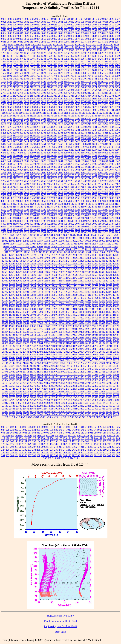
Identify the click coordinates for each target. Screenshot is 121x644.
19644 (116, 335)
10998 (109, 241)
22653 (74, 392)
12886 (60, 295)
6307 (117, 153)
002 (12, 427)
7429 (89, 184)
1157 (88, 47)
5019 (49, 101)
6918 (106, 167)
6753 (66, 164)
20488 (26, 352)
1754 (89, 76)
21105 (102, 360)
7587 (43, 190)
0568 (43, 30)
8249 (60, 212)
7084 (32, 172)
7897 (60, 198)
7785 (112, 195)
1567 (117, 64)
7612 (32, 192)
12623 (54, 275)
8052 (49, 201)
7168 (4, 178)
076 (52, 433)
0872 (66, 39)
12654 (33, 281)
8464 (78, 218)
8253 (72, 212)
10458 (115, 235)
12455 (81, 264)
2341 (43, 90)
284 (16, 455)
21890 (12, 377)
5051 (95, 104)
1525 (43, 64)
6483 (112, 158)
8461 (72, 218)
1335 (95, 56)
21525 (47, 369)
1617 (21, 70)
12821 (60, 292)
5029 (100, 101)
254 (3, 453)
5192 (89, 121)
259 (25, 453)
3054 (89, 96)
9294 (72, 227)
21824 (116, 372)
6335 (49, 155)
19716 (26, 337)
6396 (78, 158)
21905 (40, 377)
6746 (26, 164)
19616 (95, 335)
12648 (109, 278)
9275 (43, 227)
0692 (112, 33)
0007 (38, 19)
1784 (112, 79)
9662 (9, 232)
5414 (26, 141)
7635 (83, 192)
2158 (26, 84)
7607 (9, 192)
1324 (60, 56)
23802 (40, 414)
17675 (88, 303)
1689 (117, 73)
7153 (49, 175)
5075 (95, 107)
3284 (26, 99)
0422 (9, 27)
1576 (49, 67)
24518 (85, 417)
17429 (74, 301)
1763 (21, 79)
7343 (83, 181)
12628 (88, 275)
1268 (26, 53)
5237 (72, 127)
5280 (72, 130)
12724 (67, 283)
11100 (27, 249)
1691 (4, 76)
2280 (26, 90)
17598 (60, 303)
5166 (66, 118)
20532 (74, 352)
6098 (89, 147)
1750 (66, 76)
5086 (38, 110)
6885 (55, 167)
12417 (26, 261)
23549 (12, 411)
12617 (12, 275)
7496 (4, 187)
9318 (26, 229)
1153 (66, 47)
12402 (60, 258)
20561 (109, 352)
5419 (55, 141)
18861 (12, 323)
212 (56, 447)
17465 (95, 301)
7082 (21, 172)
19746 (54, 337)
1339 (117, 56)
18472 (74, 315)
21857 (60, 374)
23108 (95, 403)
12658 (60, 281)
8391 (89, 215)
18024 (95, 306)
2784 (117, 90)
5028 (95, 101)
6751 (55, 164)
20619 (81, 355)
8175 (60, 207)
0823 (43, 36)
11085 (60, 246)
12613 (102, 272)
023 (105, 427)
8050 (43, 201)
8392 (95, 215)
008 (38, 427)
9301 (89, 227)
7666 (32, 195)
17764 (116, 303)
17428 (67, 301)
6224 (77, 150)
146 (3, 441)
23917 (116, 414)
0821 (32, 36)
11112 (101, 249)
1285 (106, 53)
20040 (95, 340)
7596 (72, 190)
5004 (83, 99)
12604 (40, 272)
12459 (109, 264)
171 (113, 441)
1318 (32, 56)
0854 (38, 39)
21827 (5, 374)
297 (74, 455)
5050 (89, 104)
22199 (54, 383)
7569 (117, 187)
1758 (112, 76)
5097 (95, 110)
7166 (112, 175)
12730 (102, 283)
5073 (83, 107)
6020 (117, 144)
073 (47, 433)
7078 (117, 170)
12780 (74, 289)
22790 (26, 397)
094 (12, 435)
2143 (60, 81)
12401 (54, 258)
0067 (38, 25)
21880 (109, 374)
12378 (60, 255)
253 (118, 450)
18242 (12, 312)
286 (25, 455)
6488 (15, 161)
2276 (4, 90)
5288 (112, 130)
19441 (116, 332)
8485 (21, 221)
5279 (66, 130)
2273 (106, 87)
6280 (32, 153)
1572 (26, 67)
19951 (19, 340)
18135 (88, 309)
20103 (61, 343)
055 (118, 430)
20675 (33, 357)
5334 (78, 136)
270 (74, 453)
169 (105, 441)
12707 (116, 281)
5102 (117, 110)
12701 (102, 281)
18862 (19, 323)
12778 (60, 289)
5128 (15, 116)
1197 (77, 50)
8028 (26, 201)
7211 (72, 178)
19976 (40, 340)
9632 (60, 229)
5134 (43, 116)
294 (60, 455)
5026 (83, 101)
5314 (83, 133)
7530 (21, 187)
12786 (116, 289)
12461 (5, 266)
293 (56, 455)
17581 (54, 303)
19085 (75, 326)
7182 (15, 178)
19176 (40, 329)
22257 (19, 386)
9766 (6, 235)
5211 (49, 124)
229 (12, 450)
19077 (68, 326)
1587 (112, 67)
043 (74, 430)
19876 (116, 337)
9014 (32, 224)
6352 (89, 155)
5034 (9, 104)
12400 (47, 258)
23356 (74, 406)
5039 (38, 104)
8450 (55, 218)
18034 (109, 306)
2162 (43, 84)
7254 (38, 181)
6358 (4, 158)
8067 (72, 201)
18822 (95, 320)
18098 (61, 309)
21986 (12, 380)
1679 (66, 73)
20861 (102, 357)
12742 (26, 286)
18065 (19, 309)
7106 (95, 172)
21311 (102, 363)
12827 (102, 292)
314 (72, 458)
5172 (100, 118)
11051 (67, 244)
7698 (78, 195)
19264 (88, 329)
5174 (112, 118)
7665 (26, 195)
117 (113, 435)
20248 (5, 349)
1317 (26, 56)
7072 (100, 170)
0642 (26, 33)
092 (4, 435)
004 (21, 427)
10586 (109, 238)
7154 (55, 175)
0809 (21, 36)
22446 (12, 389)
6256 (117, 150)
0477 (72, 27)
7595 (66, 190)
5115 (66, 113)
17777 (5, 306)
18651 (54, 318)
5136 (55, 116)
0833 (89, 36)
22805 (40, 397)
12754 (88, 286)
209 (43, 447)
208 (38, 447)
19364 (60, 332)
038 (52, 430)
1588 (117, 67)
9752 (60, 232)
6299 (72, 153)
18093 (47, 309)
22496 (60, 389)
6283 (49, 153)
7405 (49, 184)
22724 (26, 394)
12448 (33, 264)
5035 (15, 104)
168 (100, 441)
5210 (43, 124)
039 (56, 430)
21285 (60, 363)
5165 (60, 118)
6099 (95, 147)
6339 (72, 155)
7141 (21, 175)
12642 (67, 278)
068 (34, 433)
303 (100, 455)
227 (3, 450)
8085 (95, 201)
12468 (26, 266)
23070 (54, 403)
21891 (19, 377)
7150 (32, 175)
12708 (5, 283)
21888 (5, 377)
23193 (19, 406)
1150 (49, 47)
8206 (72, 209)
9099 (95, 224)
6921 (4, 170)
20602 (54, 355)
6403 (100, 158)
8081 (83, 201)
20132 (102, 343)
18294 (33, 312)
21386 (26, 366)
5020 (55, 101)
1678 (60, 73)
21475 (95, 366)
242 (69, 450)
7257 (43, 181)
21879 (102, 374)
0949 (38, 42)
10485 (54, 238)
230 (16, 450)
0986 (66, 42)
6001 (66, 144)
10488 (60, 238)
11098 (13, 249)
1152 (60, 47)
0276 (66, 25)
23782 (26, 414)
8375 (38, 215)
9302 (95, 227)
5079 (117, 107)
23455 (33, 409)
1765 (32, 79)
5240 (89, 127)
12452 (60, 264)
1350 (55, 59)
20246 (116, 346)
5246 (4, 130)
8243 (49, 212)
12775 (47, 289)
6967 (38, 170)
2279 (21, 90)
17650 (81, 303)
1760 (4, 79)
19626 (102, 335)
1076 (89, 42)
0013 (66, 19)
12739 (12, 286)
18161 (95, 309)
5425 (89, 141)
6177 (32, 150)
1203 (111, 50)
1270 (32, 53)
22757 (102, 394)
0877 (95, 39)
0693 (117, 33)
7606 (4, 192)
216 (74, 447)
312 (63, 458)
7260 (55, 181)
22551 (109, 389)
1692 (9, 76)
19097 (88, 326)
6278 (21, 153)
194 (96, 444)
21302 (95, 363)
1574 (38, 67)
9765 (117, 232)
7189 (55, 178)
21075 (95, 360)
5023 (66, 101)
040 (60, 430)
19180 (47, 329)
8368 (15, 215)
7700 (89, 195)
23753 (12, 414)
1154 (72, 47)
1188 (71, 50)
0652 (78, 33)
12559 (5, 272)
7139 (9, 175)
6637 (89, 161)
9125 (106, 224)
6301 (83, 153)
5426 (95, 141)
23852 (74, 414)
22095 (95, 380)
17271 (81, 298)
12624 (60, 275)
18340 (88, 312)
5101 (112, 110)
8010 (9, 201)
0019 (95, 19)
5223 (112, 124)
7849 (38, 198)
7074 (106, 170)
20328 (54, 349)
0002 (9, 19)
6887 (60, 167)
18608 (26, 318)
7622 (72, 192)
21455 (74, 366)
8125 (26, 204)
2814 (100, 93)
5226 (9, 127)
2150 (100, 81)
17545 (33, 303)
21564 (74, 369)
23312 (47, 406)
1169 (38, 50)
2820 (15, 96)
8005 (112, 198)
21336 (109, 363)
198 (113, 444)
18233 (5, 312)
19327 (19, 332)
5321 (4, 136)
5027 (89, 101)
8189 (117, 207)
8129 (43, 204)
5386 (32, 138)
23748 (5, 414)
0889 (21, 42)
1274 (55, 53)
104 (57, 435)
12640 (54, 278)
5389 (43, 138)
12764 (116, 286)
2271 (95, 87)
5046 (66, 104)
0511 (4, 30)
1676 (49, 73)
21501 (26, 369)
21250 (40, 363)
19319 (12, 332)
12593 (33, 272)
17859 (12, 306)
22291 (60, 386)
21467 (88, 366)
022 (100, 427)
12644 (81, 278)
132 (60, 438)
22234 (102, 383)
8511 (72, 221)
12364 (88, 252)
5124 (111, 113)
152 (30, 441)
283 (12, 455)
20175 (60, 346)
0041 (60, 22)
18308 (54, 312)
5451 (43, 144)
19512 (33, 335)
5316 (95, 133)
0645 (43, 33)
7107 (100, 172)
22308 (74, 386)
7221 (117, 178)
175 (12, 444)
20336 (74, 349)
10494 (74, 238)
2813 (95, 93)
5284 (95, 130)
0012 (60, 19)
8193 (9, 209)
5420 (60, 141)
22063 (60, 380)
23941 (15, 417)
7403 (43, 184)
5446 (15, 144)
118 (117, 435)
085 (91, 433)
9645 (83, 229)
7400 (38, 184)
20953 (33, 360)
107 (70, 435)
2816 (112, 93)
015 (69, 427)
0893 (26, 42)
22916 (5, 400)
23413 (109, 406)
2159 (32, 84)
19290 (102, 329)
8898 (9, 224)
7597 (78, 190)
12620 (33, 275)
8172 (43, 207)
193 (91, 444)
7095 (72, 172)
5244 (112, 127)
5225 (4, 127)
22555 (5, 392)
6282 (43, 153)
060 (12, 433)
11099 (20, 249)
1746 (43, 76)
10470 (33, 238)
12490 (19, 269)
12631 (109, 275)
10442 (73, 235)
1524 (38, 64)
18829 (109, 320)
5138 (66, 116)
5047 (72, 104)
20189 (74, 346)
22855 (88, 397)
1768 (49, 79)
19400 (81, 332)
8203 (55, 209)
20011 (81, 340)
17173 (33, 298)
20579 (19, 355)
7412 (60, 184)
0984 (60, 42)
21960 (88, 377)
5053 (106, 104)
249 (100, 450)
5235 (60, 127)
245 (83, 450)
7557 (78, 187)
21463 (81, 366)
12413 (5, 261)
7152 (43, 175)
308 (45, 458)
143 (109, 438)
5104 (10, 113)
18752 (12, 320)
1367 (95, 59)
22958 (47, 400)
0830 (72, 36)
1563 (95, 64)
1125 (111, 44)
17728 (109, 303)
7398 (32, 184)
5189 (72, 121)
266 (56, 453)
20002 (74, 340)
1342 (15, 59)
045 (83, 430)
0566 (32, 30)
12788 (12, 292)
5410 (4, 141)
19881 (5, 340)
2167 (72, 84)
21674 (116, 369)
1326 (66, 56)
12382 (88, 255)
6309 (9, 155)
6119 (15, 150)
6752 (60, 164)
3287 (43, 99)
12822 (67, 292)
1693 (15, 76)
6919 (112, 167)
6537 (26, 161)
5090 (60, 110)
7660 (9, 195)
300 (87, 455)
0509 (112, 27)
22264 (26, 386)
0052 (72, 22)
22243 (116, 383)
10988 (47, 241)
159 (60, 441)
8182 (89, 207)
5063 (32, 107)
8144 (83, 204)
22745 (74, 394)
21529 (54, 369)
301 (91, 455)
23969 (57, 417)
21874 (88, 374)
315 (76, 458)
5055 (112, 104)
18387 (19, 315)
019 (87, 427)
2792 (43, 93)
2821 (21, 96)
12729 (95, 283)
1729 (38, 76)
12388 (5, 258)
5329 (49, 136)
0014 (72, 19)
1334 (89, 56)
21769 (54, 372)
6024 (21, 147)
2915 (66, 96)
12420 (47, 261)
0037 (49, 22)
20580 (26, 355)
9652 (100, 229)
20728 (67, 357)
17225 (54, 298)
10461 (12, 238)
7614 (43, 192)
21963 (95, 377)
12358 (53, 252)
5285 (100, 130)
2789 (26, 93)
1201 (99, 50)
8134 (55, 204)
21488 (116, 366)
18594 (12, 318)
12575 (19, 272)
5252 (38, 130)
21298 (88, 363)
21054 (88, 360)
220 (91, 447)
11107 (74, 249)
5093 (78, 110)
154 (38, 441)
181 (38, 444)
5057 (4, 107)
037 (47, 430)
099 (35, 435)
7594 (60, 190)
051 (100, 430)
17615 (74, 303)
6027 (38, 147)
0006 (32, 19)
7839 (26, 198)
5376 (106, 136)
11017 (40, 244)
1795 (43, 81)
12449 (40, 264)
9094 (78, 224)
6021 (4, 147)
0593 (106, 30)
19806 (74, 337)
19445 (12, 335)
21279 (53, 363)
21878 (95, 374)
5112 (49, 113)
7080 (10, 172)
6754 (72, 164)
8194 (15, 209)
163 (78, 441)
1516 (112, 62)
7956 (83, 198)
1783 (106, 79)
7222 (4, 181)
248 (96, 450)
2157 (21, 84)
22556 (12, 392)
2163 (49, 84)
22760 (109, 394)
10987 (40, 241)
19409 (95, 332)
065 (21, 433)
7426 (83, 184)
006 (30, 427)
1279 (83, 53)
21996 (19, 380)
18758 (19, 320)
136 (78, 438)
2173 (106, 84)
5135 (49, 116)
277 (105, 453)
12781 (81, 289)
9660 (4, 232)
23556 (19, 411)
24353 (78, 417)
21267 (46, 363)
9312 (9, 229)
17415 (54, 301)
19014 (95, 323)
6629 (49, 161)
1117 (66, 44)
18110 (74, 309)
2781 (100, 90)
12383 (95, 255)
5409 (117, 138)
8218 (21, 212)
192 (87, 444)
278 (109, 453)
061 (16, 433)
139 (91, 438)
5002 (72, 99)
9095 (83, 224)
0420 (117, 25)
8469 (89, 218)
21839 (33, 374)
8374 (32, 215)
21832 (12, 374)
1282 (100, 53)
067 (30, 433)
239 (56, 450)
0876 (89, 39)
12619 (26, 275)
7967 (89, 198)
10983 (12, 241)
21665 (102, 369)
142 (105, 438)
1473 (38, 62)
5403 (112, 138)
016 (74, 427)
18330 (81, 312)
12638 (40, 278)
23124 (102, 403)
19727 (40, 337)
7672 (49, 195)
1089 (10, 44)
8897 (4, 224)
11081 (40, 246)
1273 (49, 53)
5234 (55, 127)
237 (47, 450)
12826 (95, 292)
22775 (12, 397)
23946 (36, 417)
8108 (117, 201)
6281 (38, 153)
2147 (83, 81)
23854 (81, 414)
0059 (112, 22)
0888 (15, 42)
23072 (60, 403)
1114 (50, 44)
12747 (47, 286)
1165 (16, 50)
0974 (49, 42)
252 (113, 450)
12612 (95, 272)
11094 (108, 246)
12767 (5, 289)
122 (16, 438)
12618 (19, 275)
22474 (33, 389)
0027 (117, 19)
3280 (4, 99)
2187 (43, 87)
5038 (32, 104)
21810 (88, 372)
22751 (81, 394)
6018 (106, 144)
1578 (60, 67)
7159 (83, 175)
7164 (100, 175)
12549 (88, 269)
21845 (47, 374)
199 (118, 444)
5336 (83, 136)
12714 (33, 283)
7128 (117, 172)
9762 (100, 232)
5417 (43, 141)
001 (8, 427)
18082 (40, 309)
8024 (21, 201)
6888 (66, 167)
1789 (21, 81)
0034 (38, 22)
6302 (89, 153)
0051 (66, 22)
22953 (33, 400)
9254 (117, 224)
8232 (38, 212)
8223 (26, 212)
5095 (89, 110)
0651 (72, 33)
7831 (15, 198)
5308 (60, 133)
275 (96, 453)
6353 (95, 155)
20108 (68, 343)
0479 (83, 27)
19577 (54, 335)
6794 (106, 164)
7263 (72, 181)
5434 (112, 141)
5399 (89, 138)
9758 (83, 232)
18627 (33, 318)
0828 (60, 36)
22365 (81, 386)
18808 (67, 320)
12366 (102, 252)
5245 (117, 127)
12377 (54, 255)
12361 (67, 252)
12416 (19, 261)
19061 (19, 326)
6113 (117, 147)
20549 (102, 352)
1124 (105, 44)
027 (3, 430)
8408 (15, 218)
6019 (112, 144)
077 (56, 433)
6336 (55, 155)
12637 (33, 278)
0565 (26, 30)
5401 (100, 138)
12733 (109, 283)
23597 (54, 411)
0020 (100, 19)
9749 (49, 232)
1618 (26, 70)
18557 (109, 315)
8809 (95, 221)
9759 (89, 232)
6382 (43, 158)
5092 (72, 110)
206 (30, 447)
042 (69, 430)
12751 (74, 286)
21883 (116, 374)
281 (3, 455)
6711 (15, 164)
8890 (112, 221)
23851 (67, 414)
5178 (15, 121)
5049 (83, 104)
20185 (67, 346)
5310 (72, 133)
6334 (43, 155)
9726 (32, 232)
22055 (47, 380)
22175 (33, 383)
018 (83, 427)
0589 (89, 30)
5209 (38, 124)
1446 (106, 59)
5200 (15, 124)
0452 (26, 27)
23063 (40, 403)
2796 (60, 93)
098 (30, 435)
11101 (34, 249)
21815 (102, 372)
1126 (116, 44)
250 (105, 450)
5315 (89, 133)
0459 (66, 27)
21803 (74, 372)
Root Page (60, 632)
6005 (78, 144)
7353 (106, 181)
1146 (27, 47)
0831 (78, 36)
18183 (109, 309)
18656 (60, 318)
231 (21, 450)
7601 (100, 190)
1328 (78, 56)
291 (47, 455)
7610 (21, 192)
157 (52, 441)
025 (113, 427)
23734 (116, 411)
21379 (19, 366)
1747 (49, 76)
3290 (60, 99)
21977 (116, 377)
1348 (43, 59)
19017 (102, 323)
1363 (72, 59)
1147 (33, 47)
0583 (78, 30)
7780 (106, 195)
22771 (5, 397)
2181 (26, 87)
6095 (72, 147)
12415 (12, 261)
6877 (21, 167)
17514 (12, 303)
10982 (5, 241)
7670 (43, 195)
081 (74, 433)
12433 (109, 261)
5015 (26, 101)
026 (118, 427)
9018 (43, 224)
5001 (66, 99)
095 (17, 435)
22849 (81, 397)
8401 (4, 218)
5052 (100, 104)
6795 (112, 164)
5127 (9, 116)
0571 (60, 30)
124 (25, 438)
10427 (18, 235)
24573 (92, 417)
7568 (112, 187)
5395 (66, 138)
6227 (94, 150)
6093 (60, 147)
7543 (32, 187)
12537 (47, 269)
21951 (81, 377)
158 (56, 441)
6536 (21, 161)
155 (43, 441)
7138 (4, 175)
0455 (43, 27)
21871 (81, 374)
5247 (9, 130)
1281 (95, 53)
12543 (74, 269)
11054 (81, 244)
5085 (32, 110)
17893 (26, 306)
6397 (83, 158)
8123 (21, 204)
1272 (43, 53)
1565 (106, 64)
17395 (47, 301)
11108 (81, 249)
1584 (95, 67)
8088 (106, 201)
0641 (21, 33)
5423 (78, 141)
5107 (27, 113)
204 (21, 447)
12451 (54, 264)
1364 (78, 59)
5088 (49, 110)
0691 (106, 33)
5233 (49, 127)
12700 (95, 281)
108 (74, 435)
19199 (60, 329)
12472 (40, 266)
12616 (5, 275)
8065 (60, 201)
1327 (72, 56)
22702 (109, 392)
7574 (9, 190)
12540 (54, 269)
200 (3, 447)
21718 (26, 372)
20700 (47, 357)
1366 (89, 59)
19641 (109, 335)
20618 (74, 355)
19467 (19, 335)
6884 (49, 167)
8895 (117, 221)
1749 (60, 76)
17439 (88, 301)
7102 (89, 172)
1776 (66, 79)
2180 (21, 87)
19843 (88, 337)
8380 (49, 215)
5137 (60, 116)
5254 (43, 130)
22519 (88, 389)
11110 (88, 249)
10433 (32, 235)
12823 (74, 292)
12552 (109, 269)
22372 (88, 386)
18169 (102, 309)
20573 (12, 355)
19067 (47, 326)
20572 (5, 355)
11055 (88, 244)
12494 (26, 269)
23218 (26, 406)
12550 (95, 269)
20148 (33, 346)
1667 (4, 73)
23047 (5, 403)
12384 (102, 255)
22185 (40, 383)
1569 (9, 67)
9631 (55, 229)
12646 (95, 278)
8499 (55, 221)
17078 (109, 295)
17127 (5, 298)
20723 (60, 357)
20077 (33, 343)
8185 (106, 207)
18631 (40, 318)
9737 (38, 232)
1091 (22, 44)
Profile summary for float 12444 (60, 621)
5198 (4, 124)
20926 (19, 360)
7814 (9, 198)
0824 (49, 36)
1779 (83, 79)
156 (47, 441)
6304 (100, 153)
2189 (55, 87)
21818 (109, 372)
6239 (111, 150)
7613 (38, 192)
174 (8, 444)
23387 (95, 406)
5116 (72, 113)
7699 (83, 195)
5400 (95, 138)
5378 (117, 136)
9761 (95, 232)
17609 (67, 303)
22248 (5, 386)
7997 (106, 198)
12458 (102, 264)
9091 (66, 224)
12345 (39, 252)
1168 (32, 50)
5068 (60, 107)
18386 (12, 315)
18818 (74, 320)
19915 (12, 340)
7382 (9, 184)
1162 (116, 47)
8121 (15, 204)
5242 (100, 127)
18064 (12, 309)
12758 (109, 286)
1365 (83, 59)
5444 (4, 144)
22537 (102, 389)
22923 (12, 400)
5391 (55, 138)
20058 (12, 343)
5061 (21, 107)
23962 (50, 417)
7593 (55, 190)
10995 (88, 241)
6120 (21, 150)
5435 (117, 141)
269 (69, 453)
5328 (43, 136)
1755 (95, 76)
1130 (21, 47)
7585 (32, 190)
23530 (5, 411)
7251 (21, 181)
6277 (15, 153)
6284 (55, 153)
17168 (26, 298)
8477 (112, 218)
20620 (88, 355)
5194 (100, 121)
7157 (72, 175)
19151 (26, 329)
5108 (33, 113)
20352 (88, 349)
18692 (81, 318)
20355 (95, 349)
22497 (67, 389)
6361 (21, 158)
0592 (100, 30)
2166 (66, 84)
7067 (95, 170)
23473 (47, 409)
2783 (112, 90)
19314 (5, 332)
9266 (32, 227)
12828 (109, 292)
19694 (12, 337)
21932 (60, 377)
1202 (105, 50)
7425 (78, 184)
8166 (26, 207)
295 (65, 455)
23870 (102, 414)
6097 (83, 147)
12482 (102, 266)
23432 (5, 409)
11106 (68, 249)
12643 (74, 278)
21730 (33, 372)
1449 (117, 59)
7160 (89, 175)
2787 (15, 93)
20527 (60, 352)
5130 (21, 116)
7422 (72, 184)
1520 (15, 64)
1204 (116, 50)
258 (21, 453)
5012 (9, 101)
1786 (4, 81)
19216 (74, 329)
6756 (83, 164)
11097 (7, 249)
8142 (72, 204)
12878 (5, 295)
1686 (100, 73)
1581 (78, 67)
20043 (102, 340)
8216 (9, 212)
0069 (49, 25)
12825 (88, 292)
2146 (78, 81)
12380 (74, 255)
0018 (89, 19)
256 (12, 453)
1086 (112, 42)
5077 (106, 107)
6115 (4, 150)
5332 (66, 136)
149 (16, 441)
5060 (15, 107)
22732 (47, 394)
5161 (38, 118)
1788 (15, 81)
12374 (40, 255)
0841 (9, 39)
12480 (88, 266)
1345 (26, 59)
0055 (89, 22)
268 (65, 453)
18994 (81, 323)
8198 (32, 209)
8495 (38, 221)
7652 (117, 192)
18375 (5, 315)
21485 (109, 366)
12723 (60, 283)
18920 (54, 323)
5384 (21, 138)
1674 (43, 73)
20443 (12, 352)
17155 (19, 298)
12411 (109, 258)
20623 (95, 355)
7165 (106, 175)
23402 (102, 406)
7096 (78, 172)
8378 (43, 215)
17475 (109, 301)
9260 (15, 227)
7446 (100, 184)
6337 (60, 155)
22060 (54, 380)
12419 (40, 261)
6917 (100, 167)
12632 (116, 275)
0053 (78, 22)
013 (60, 427)
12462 (12, 266)
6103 (112, 147)
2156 (15, 84)
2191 (66, 87)
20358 (102, 349)
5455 (60, 144)
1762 (15, 79)
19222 (81, 329)
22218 (81, 383)
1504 (60, 62)
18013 (81, 306)
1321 (43, 56)
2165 (60, 84)
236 (43, 450)
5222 (106, 124)
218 (83, 447)
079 (65, 433)
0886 (4, 42)
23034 (116, 400)
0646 (49, 33)
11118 (5, 252)
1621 (38, 70)
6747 (32, 164)
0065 (26, 25)
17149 (12, 298)
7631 (78, 192)
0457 (55, 27)
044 (78, 430)
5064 (38, 107)
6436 (106, 158)
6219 (55, 150)
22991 (95, 400)
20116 (88, 343)
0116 (55, 25)
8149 (100, 204)
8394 (106, 215)
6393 (66, 158)
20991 (68, 360)
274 (91, 453)
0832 (83, 36)
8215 (4, 212)
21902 (33, 377)
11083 (47, 246)
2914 (60, 96)
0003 (15, 19)
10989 (54, 241)
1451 (9, 62)
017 (78, 427)
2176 (4, 87)
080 (69, 433)
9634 (66, 229)
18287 (26, 312)
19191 (54, 329)
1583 (89, 67)
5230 (32, 127)
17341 (12, 301)
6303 (95, 153)
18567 (116, 315)
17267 (74, 298)
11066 (13, 246)
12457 (95, 264)
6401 (95, 158)
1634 (95, 70)
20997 (75, 360)
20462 (19, 352)
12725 (74, 283)
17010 (88, 295)
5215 (72, 124)
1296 (112, 53)
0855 (43, 39)
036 (43, 430)
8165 (21, 207)
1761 (9, 79)
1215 (9, 53)
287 (30, 455)
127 (38, 438)
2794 (49, 93)
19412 (102, 332)
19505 (26, 335)
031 (21, 430)
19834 (81, 337)
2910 (38, 96)
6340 (78, 155)
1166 (21, 50)
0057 (100, 22)
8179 (78, 207)
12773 (33, 289)
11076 (33, 246)
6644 (9, 164)
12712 (26, 283)
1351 (60, 59)
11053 (74, 244)
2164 (55, 84)
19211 (67, 329)
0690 (100, 33)
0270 (60, 25)
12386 (116, 255)
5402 (106, 138)
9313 (15, 229)
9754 (66, 232)
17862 (19, 306)
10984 (19, 241)
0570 (55, 30)
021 (96, 427)
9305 (112, 227)
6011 (94, 144)
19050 (12, 326)
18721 (102, 318)
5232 (43, 127)
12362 (74, 252)
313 (67, 458)
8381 (55, 215)
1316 (21, 56)
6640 (106, 161)
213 (60, 447)
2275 (117, 87)
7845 (32, 198)
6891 (78, 167)
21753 (47, 372)
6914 (83, 167)
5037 (26, 104)
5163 (49, 118)
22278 (47, 386)
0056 (95, 22)
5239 (83, 127)
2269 (83, 87)
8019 (15, 201)
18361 (102, 312)
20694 (40, 357)
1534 (60, 64)
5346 (100, 136)
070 (43, 433)
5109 (38, 113)
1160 (105, 47)
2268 (78, 87)
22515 (81, 389)
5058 (9, 107)
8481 (4, 221)
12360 (60, 252)
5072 (78, 107)
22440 (5, 389)
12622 (47, 275)
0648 (55, 33)
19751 (60, 337)
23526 (116, 409)
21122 (116, 360)
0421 (4, 27)
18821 (88, 320)
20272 (26, 349)
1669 (15, 73)
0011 (55, 19)
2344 (60, 90)
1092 (27, 44)
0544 (9, 30)
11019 (54, 244)
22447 (19, 389)
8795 (89, 221)
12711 (19, 283)
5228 (21, 127)
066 (25, 433)
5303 (32, 133)
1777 (72, 79)
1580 (72, 67)
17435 (81, 301)
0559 (15, 30)
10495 (81, 238)
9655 (106, 229)
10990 (60, 241)
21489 (5, 369)
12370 (12, 255)
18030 (102, 306)
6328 (32, 155)
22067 (67, 380)
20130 (95, 343)
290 (43, 455)
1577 (55, 67)
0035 (43, 22)
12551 (102, 269)
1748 (55, 76)
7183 (21, 178)
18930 (60, 323)
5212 (55, 124)
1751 (72, 76)
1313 (4, 56)
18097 (54, 309)
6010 (89, 144)
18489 (81, 315)
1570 (15, 67)
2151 (106, 81)
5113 (55, 113)
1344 (21, 59)
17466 (102, 301)
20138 (19, 346)
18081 (33, 309)
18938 (67, 323)
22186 (47, 383)
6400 (89, 158)
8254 (78, 212)
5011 (4, 101)
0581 (66, 30)
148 (12, 441)
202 (12, 447)
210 (47, 447)
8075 (78, 201)
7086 (44, 172)
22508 (74, 389)
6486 (9, 161)
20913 (5, 360)
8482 (9, 221)
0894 (32, 42)
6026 (32, 147)
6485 (4, 161)
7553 (66, 187)
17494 (5, 303)
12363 (81, 252)
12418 (33, 261)
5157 (15, 118)
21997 (26, 380)
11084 (54, 246)
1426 (100, 59)
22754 (88, 394)
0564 (21, 30)
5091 (66, 110)
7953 (78, 198)
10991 (67, 241)
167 (96, 441)
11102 (41, 249)
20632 (116, 355)
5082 (15, 110)
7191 (66, 178)
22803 (33, 397)
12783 (95, 289)
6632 (66, 161)
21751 (40, 372)
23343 (67, 406)
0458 (60, 27)
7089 (55, 172)
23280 (33, 406)
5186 (55, 121)
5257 (55, 130)
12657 (54, 281)
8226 (32, 212)
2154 (4, 84)
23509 (95, 409)
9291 (60, 227)
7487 (117, 184)
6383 (49, 158)
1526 (49, 64)
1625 (60, 70)
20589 (33, 355)
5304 (38, 133)
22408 (102, 386)
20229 (102, 346)
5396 (72, 138)
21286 (67, 363)
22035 (33, 380)
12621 (40, 275)
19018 (109, 323)
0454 (38, 27)
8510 (66, 221)
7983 (100, 198)
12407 (81, 258)
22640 (60, 392)
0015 (78, 19)
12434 (116, 261)
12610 (81, 272)
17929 (47, 306)
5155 (4, 118)
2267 (72, 87)
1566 (112, 64)
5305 (43, 133)
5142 (89, 116)
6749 (43, 164)
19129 (5, 329)
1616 (15, 70)
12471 (33, 266)
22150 (5, 383)
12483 (109, 266)
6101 (100, 147)
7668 (38, 195)
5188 (66, 121)
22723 (19, 394)
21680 (12, 372)
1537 (78, 64)
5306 (49, 133)
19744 (47, 337)
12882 (33, 295)
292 (52, 455)
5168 (78, 118)
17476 (116, 301)
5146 (112, 116)
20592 (40, 355)
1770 (60, 79)
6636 (83, 161)
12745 (40, 286)
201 (8, 447)
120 (8, 438)
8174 (55, 207)
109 (79, 435)
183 (47, 444)
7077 (112, 170)
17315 (102, 298)
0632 (4, 33)
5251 (32, 130)
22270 (33, 386)
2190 (60, 87)
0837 (112, 36)
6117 (9, 150)
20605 (67, 355)
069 (38, 433)
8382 (60, 215)
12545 (81, 269)
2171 (95, 84)
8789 (83, 221)
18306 (47, 312)
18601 (19, 318)
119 (3, 438)
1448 (112, 59)
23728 (109, 411)
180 (34, 444)
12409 (95, 258)
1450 (4, 62)
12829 (116, 292)
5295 (117, 130)
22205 (60, 383)
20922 (12, 360)
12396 (33, 258)
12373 (33, 255)
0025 (112, 19)
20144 (26, 346)
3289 (55, 99)
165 (87, 441)
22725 (33, 394)
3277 (106, 96)
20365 (109, 349)
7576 (15, 190)
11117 (114, 249)
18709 (95, 318)
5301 (21, 133)
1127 (5, 47)
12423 (60, 261)
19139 (12, 329)
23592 (40, 411)
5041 (49, 104)
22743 (67, 394)
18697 (88, 318)
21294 (81, 363)
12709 (12, 283)
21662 (95, 369)
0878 (100, 39)
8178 (72, 207)
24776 (106, 417)
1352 (66, 59)
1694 (21, 76)
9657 (112, 229)
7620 (66, 192)
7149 (26, 175)
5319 (112, 133)
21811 (95, 372)
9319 (32, 229)
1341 (9, 59)
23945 (29, 417)
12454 (74, 264)
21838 (26, 374)
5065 (43, 107)
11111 (95, 249)
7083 (27, 172)
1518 (4, 64)
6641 (112, 161)
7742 (100, 195)
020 (91, 427)
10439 (66, 235)
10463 (19, 238)
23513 (102, 409)
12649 (116, 278)
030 (16, 430)
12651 (12, 281)
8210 (95, 209)
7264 (78, 181)
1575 (43, 67)
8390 (83, 215)
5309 (66, 133)
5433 (106, 141)
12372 (26, 255)
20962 (40, 360)
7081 (15, 172)
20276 (33, 349)
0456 (49, 27)
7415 (66, 184)
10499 (95, 238)
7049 (72, 170)
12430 (95, 261)
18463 (67, 315)
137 (83, 438)
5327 (38, 136)
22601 (40, 392)
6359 (9, 158)
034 (34, 430)
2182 (32, 87)
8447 (49, 218)
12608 (67, 272)
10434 (38, 235)
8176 (66, 207)
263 (43, 453)
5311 (77, 133)
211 (52, 447)
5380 (4, 138)
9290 (55, 227)
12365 (95, 252)
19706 (19, 337)
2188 (49, 87)
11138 (32, 252)
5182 (38, 121)
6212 (43, 150)
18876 (33, 323)
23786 (33, 414)
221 (96, 447)
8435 (32, 218)
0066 (32, 25)
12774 (40, 289)
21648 (88, 369)
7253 (32, 181)
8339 (9, 215)
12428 (81, 261)
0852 (26, 39)
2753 (89, 90)
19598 (67, 335)
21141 (5, 363)
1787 (9, 81)
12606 (54, 272)
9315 (21, 229)
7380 (4, 184)
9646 (89, 229)
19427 (109, 332)
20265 (12, 349)
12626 (74, 275)
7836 (21, 198)
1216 (15, 53)
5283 (89, 130)
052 (105, 430)
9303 (100, 227)
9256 (4, 227)
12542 (67, 269)
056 (3, 433)
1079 (106, 42)
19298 (109, 329)
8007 (117, 198)
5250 (26, 130)
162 (74, 441)
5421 (66, 141)
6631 (60, 161)
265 (52, 453)
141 (100, 438)
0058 (106, 22)
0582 (72, 30)
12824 (81, 292)
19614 (88, 335)
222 (100, 447)
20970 (47, 360)
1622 (43, 70)
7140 (15, 175)
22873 (102, 397)
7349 (95, 181)
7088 (49, 172)
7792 (117, 195)
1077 (95, 42)
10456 (108, 235)
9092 (72, 224)
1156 (83, 47)
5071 (72, 107)
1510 (78, 62)
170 (109, 441)
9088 (60, 224)
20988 (61, 360)
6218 (49, 150)
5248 (15, 130)
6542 (32, 161)
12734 (116, 283)
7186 (38, 178)
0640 (15, 33)
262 (38, 453)
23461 (40, 409)
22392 (95, 386)
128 (43, 438)
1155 (77, 47)
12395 (26, 258)
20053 (116, 340)
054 (113, 430)
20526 (54, 352)
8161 (117, 204)
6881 (32, 167)
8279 (95, 212)
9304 (106, 227)
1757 (106, 76)
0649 (60, 33)
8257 (83, 212)
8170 (38, 207)
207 (34, 447)
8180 (83, 207)
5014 (21, 101)
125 (30, 438)
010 (47, 427)
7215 (95, 178)
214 (65, 447)
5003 (78, 99)
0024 (106, 19)
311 (58, 458)
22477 (40, 389)
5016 (32, 101)
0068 (43, 25)
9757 (78, 232)
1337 (106, 56)
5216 (78, 124)
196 (105, 444)
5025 (78, 101)
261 (34, 453)
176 (16, 444)
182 (43, 444)
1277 (72, 53)
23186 (12, 406)
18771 (40, 320)
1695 (26, 76)
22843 (74, 397)
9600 (38, 229)
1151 (55, 47)
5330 (55, 136)
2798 (72, 93)
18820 (81, 320)
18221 (116, 309)
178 (25, 444)
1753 (83, 76)
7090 (61, 172)
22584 (33, 392)
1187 (66, 50)
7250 (15, 181)
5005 (89, 99)
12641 (60, 278)
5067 (55, 107)
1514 (100, 62)
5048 (78, 104)
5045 (60, 104)
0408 (100, 25)
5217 (83, 124)
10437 (59, 235)
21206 (26, 363)
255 (8, 453)
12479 (81, 266)
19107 (95, 326)
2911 (43, 96)
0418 (106, 25)
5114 (60, 113)
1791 (32, 81)
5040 (43, 104)
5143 (95, 116)
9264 (21, 227)
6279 (26, 153)
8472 (95, 218)
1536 (72, 64)
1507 (66, 62)
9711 (26, 232)
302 (96, 455)
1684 (89, 73)
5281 (78, 130)
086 (96, 433)
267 (60, 453)
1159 (99, 47)
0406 (89, 25)
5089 (55, 110)
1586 (106, 67)
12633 (5, 278)
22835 (67, 397)
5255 (49, 130)
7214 (89, 178)
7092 (66, 172)
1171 (49, 50)
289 (38, 455)
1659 (117, 70)
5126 (4, 116)
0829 (66, 36)
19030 (116, 323)
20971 (54, 360)
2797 (66, 93)
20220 (88, 346)
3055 (95, 96)
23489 (74, 409)
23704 (95, 411)
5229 (26, 127)
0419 (112, 25)
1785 (117, 79)
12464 (19, 266)
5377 (112, 136)
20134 (109, 343)
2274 (112, 87)
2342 (49, 90)
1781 (95, 79)
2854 (32, 96)
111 (87, 435)
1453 (21, 62)
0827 (55, 36)
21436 (60, 366)
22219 (88, 383)
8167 (32, 207)
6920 (117, 167)
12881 (26, 295)
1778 (78, 79)
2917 (78, 96)
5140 (78, 116)
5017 (38, 101)
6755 (78, 164)
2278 (15, 90)
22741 (60, 394)
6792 (95, 164)
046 (87, 430)
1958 (49, 81)
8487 (32, 221)
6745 (21, 164)
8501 (60, 221)
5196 (112, 121)
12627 (81, 275)
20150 (40, 346)
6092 (55, 147)
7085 (38, 172)
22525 (95, 389)
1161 (111, 47)
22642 (67, 392)
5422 (72, 141)
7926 (72, 198)
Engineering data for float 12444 (61, 626)
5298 (4, 133)
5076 (100, 107)
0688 (89, 33)
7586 (38, 190)
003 (16, 427)
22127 (116, 380)
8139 (66, 204)
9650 (95, 229)
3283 (21, 99)
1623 (49, 70)
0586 (83, 30)
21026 (81, 360)
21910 (47, 377)
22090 (88, 380)
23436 (12, 409)
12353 (46, 252)
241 (65, 450)
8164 (15, 207)
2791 (38, 93)
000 (3, 427)
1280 (89, 53)
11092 (95, 246)
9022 (49, 224)
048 (96, 430)
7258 (49, 181)
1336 (100, 56)
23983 (64, 417)
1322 (49, 56)
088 (105, 433)
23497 (88, 409)
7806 (4, 198)
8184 (100, 207)
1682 (78, 73)
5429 (100, 141)
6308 (4, 155)
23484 (67, 409)
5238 (78, 127)
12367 (109, 252)
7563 (95, 187)
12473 (47, 266)
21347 (116, 363)
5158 (21, 118)
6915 (89, 167)
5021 (60, 101)
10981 (116, 238)
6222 (66, 150)
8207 (78, 209)
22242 (109, 383)
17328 (116, 298)
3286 (38, 99)
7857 (49, 198)
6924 (21, 170)
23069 (47, 403)
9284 (49, 227)
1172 (55, 50)
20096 (54, 343)
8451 (60, 218)
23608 (67, 411)
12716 (40, 283)
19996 (60, 340)
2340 (38, 90)
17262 (60, 298)
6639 (100, 161)
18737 (116, 318)
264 (47, 453)
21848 (54, 374)
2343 (55, 90)
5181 (32, 121)
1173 (60, 50)
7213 (83, 178)
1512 (89, 62)
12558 (116, 269)
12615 (116, 272)
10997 (102, 241)
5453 (55, 144)
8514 (78, 221)
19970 (33, 340)
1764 (26, 79)
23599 (60, 411)
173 (3, 444)
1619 (32, 70)
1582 (83, 67)
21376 (12, 366)
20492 (33, 352)
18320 (60, 312)
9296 (78, 227)
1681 (72, 73)
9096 (89, 224)
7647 (100, 192)
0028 (4, 22)
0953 (43, 42)
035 (38, 430)
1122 (94, 44)
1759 (117, 76)
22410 (109, 386)
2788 (21, 93)
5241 (95, 127)
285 (21, 455)
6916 (95, 167)
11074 (26, 246)
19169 (33, 329)
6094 (66, 147)
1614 (4, 70)
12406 (74, 258)
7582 (26, 190)
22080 (74, 380)
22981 (81, 400)
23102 (88, 403)
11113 (108, 249)
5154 (117, 116)
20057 (5, 343)
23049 (12, 403)
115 (104, 435)
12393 (19, 258)
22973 (74, 400)
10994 (81, 241)
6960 (26, 170)
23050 (19, 403)
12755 (95, 286)
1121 (88, 44)
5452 (49, 144)
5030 (106, 101)
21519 (40, 369)
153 (34, 441)
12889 (74, 295)
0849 (15, 39)
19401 (88, 332)
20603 (60, 355)
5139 (72, 116)
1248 (21, 53)
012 (56, 427)
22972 (67, 400)
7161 (95, 175)
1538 (83, 64)
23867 (95, 414)
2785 (4, 93)
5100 (106, 110)
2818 (4, 96)
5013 (15, 101)
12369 (5, 255)
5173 (106, 118)
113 (96, 435)
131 (56, 438)
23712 (102, 411)
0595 (117, 30)
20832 (81, 357)
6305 (106, 153)
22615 (47, 392)
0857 (55, 39)
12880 (19, 295)
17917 (40, 306)
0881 (112, 39)
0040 (55, 22)
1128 (10, 47)
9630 (49, 229)
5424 (83, 141)
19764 (67, 337)
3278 (112, 96)
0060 (117, 22)
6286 (66, 153)
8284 (106, 212)
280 (118, 453)
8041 (38, 201)
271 (78, 453)
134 (69, 438)
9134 (112, 224)
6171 (26, 150)
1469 (26, 62)
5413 (21, 141)
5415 (32, 141)
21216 (33, 363)
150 (21, 441)
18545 (95, 315)
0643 (32, 33)
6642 (117, 161)
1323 (55, 56)
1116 (61, 44)
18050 (116, 306)
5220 (95, 124)
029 (12, 430)
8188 (112, 207)
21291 (74, 363)
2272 (100, 87)
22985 (88, 400)
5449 (32, 144)
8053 (55, 201)
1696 (32, 76)
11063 (115, 244)
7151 (38, 175)
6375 (32, 158)
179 (30, 444)
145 (118, 438)
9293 (66, 227)
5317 (100, 133)
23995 (71, 417)
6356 (112, 155)
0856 (49, 39)
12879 (12, 295)
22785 (19, 397)
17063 (95, 295)
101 (43, 435)
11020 (60, 244)
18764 (33, 320)
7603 (106, 190)
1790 (26, 81)
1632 (83, 70)
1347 (38, 59)
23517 (109, 409)
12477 (67, 266)
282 (8, 455)
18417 (40, 315)
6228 (100, 150)
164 (83, 441)
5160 (32, 118)
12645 (88, 278)
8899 (15, 224)
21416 (40, 366)
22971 (60, 400)
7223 (9, 181)
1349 (49, 59)
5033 (4, 104)
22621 (54, 392)
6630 (55, 161)
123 (21, 438)
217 (78, 447)
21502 (33, 369)
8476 (106, 218)
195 (100, 444)
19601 (74, 335)
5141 (83, 116)
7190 (60, 178)
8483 (15, 221)
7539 (26, 187)
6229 (106, 150)
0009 (43, 19)
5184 (49, 121)
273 (87, 453)
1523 (32, 64)
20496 (40, 352)
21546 (67, 369)
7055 (78, 170)
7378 (117, 181)
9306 (117, 227)
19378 (67, 332)
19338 (26, 332)
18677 (74, 318)
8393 (100, 215)
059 (8, 433)
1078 (100, 42)
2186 (38, 87)
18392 (26, 315)
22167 (19, 383)
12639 (47, 278)
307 (118, 455)
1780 (89, 79)
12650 (5, 281)
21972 (102, 377)
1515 (106, 62)
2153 (117, 81)
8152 (111, 204)
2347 (78, 90)
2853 (26, 96)
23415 (116, 406)
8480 (117, 218)
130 (52, 438)
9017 (38, 224)
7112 (106, 172)
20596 (47, 355)
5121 (94, 113)
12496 (33, 269)
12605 (47, 272)
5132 (32, 116)
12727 (81, 283)
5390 (49, 138)
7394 (26, 184)
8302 (117, 212)
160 (65, 441)
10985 (26, 241)
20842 (95, 357)
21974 (109, 377)
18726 (109, 318)
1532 (55, 64)
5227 (15, 127)
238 (52, 450)
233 (30, 450)
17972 (67, 306)
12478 (74, 266)
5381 (9, 138)
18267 (19, 312)
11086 (67, 246)
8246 (55, 212)
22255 (12, 386)
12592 (26, 272)
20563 (116, 352)
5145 (106, 116)
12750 (67, 286)
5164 (55, 118)
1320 (38, 56)
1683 (83, 73)
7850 (43, 198)
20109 (75, 343)
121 (12, 438)
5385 (26, 138)
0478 (78, 27)
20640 (5, 357)
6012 (100, 144)
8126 (32, 204)
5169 (83, 118)
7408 (55, 184)
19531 (40, 335)
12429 (88, 261)
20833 (88, 357)
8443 (38, 218)
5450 (38, 144)
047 (91, 430)
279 (113, 453)
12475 (54, 266)
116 (109, 435)
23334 (54, 406)
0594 (112, 30)
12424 (67, 261)
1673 (38, 73)
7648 (106, 192)
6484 (117, 158)
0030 (15, 22)
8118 (9, 204)
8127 (38, 204)
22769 (116, 394)
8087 (100, 201)
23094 (81, 403)
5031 (112, 101)
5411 (9, 141)
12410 (102, 258)
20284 (40, 349)
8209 (89, 209)
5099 (100, 110)
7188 (49, 178)
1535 (66, 64)
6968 (43, 170)
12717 (47, 283)
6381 (38, 158)
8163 (9, 207)
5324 (21, 136)
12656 (47, 281)
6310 (15, 155)
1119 (77, 44)
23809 (54, 414)
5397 (78, 138)
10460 (5, 238)
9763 (106, 232)
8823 (106, 221)
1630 (72, 70)
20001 (67, 340)
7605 (117, 190)
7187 (43, 178)
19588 (60, 335)
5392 (60, 138)
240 (60, 450)
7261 (60, 181)
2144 (66, 81)
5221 (100, 124)
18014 (88, 306)
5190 (78, 121)
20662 (26, 357)
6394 (72, 158)
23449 (19, 409)
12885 (54, 295)
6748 (38, 164)
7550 (55, 187)
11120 (12, 252)
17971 (60, 306)
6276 (9, 153)
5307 (55, 133)
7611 (26, 192)
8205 (66, 209)
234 (34, 450)
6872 (4, 167)
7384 (15, 184)
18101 (68, 309)
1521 (21, 64)
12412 (116, 258)
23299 (40, 406)
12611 (88, 272)
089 (109, 433)
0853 (32, 39)
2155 (9, 84)
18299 (40, 312)
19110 (102, 326)
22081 (81, 380)
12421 (54, 261)
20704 (54, 357)
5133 (38, 116)
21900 (26, 377)
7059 (83, 170)
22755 (95, 394)
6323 (26, 155)
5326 (32, 136)
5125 (117, 113)
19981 (47, 340)
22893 (109, 397)
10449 (94, 235)
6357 (117, 155)
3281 (9, 99)
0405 (83, 25)
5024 (72, 101)
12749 (60, 286)
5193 (95, 121)
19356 (47, 332)
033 (30, 430)
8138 (60, 204)
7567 (106, 187)
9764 (112, 232)
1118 (72, 44)
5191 (83, 121)
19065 (33, 326)
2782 (106, 90)
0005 (26, 19)
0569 (49, 30)
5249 (21, 130)
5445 (9, 144)
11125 (26, 252)
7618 (55, 192)
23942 (22, 417)
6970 (49, 170)
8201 (49, 209)
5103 (4, 113)
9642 (78, 229)
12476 (60, 266)
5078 (112, 107)
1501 (43, 62)
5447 (21, 144)
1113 (44, 44)
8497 (43, 221)
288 (34, 455)
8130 (49, 204)
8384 (72, 215)
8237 (43, 212)
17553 (40, 303)
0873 (72, 39)
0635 (9, 33)
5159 (26, 118)
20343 (81, 349)
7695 (72, 195)
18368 (109, 312)
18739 (5, 320)
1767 (43, 79)
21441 (67, 366)
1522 (26, 64)
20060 (19, 343)
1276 (66, 53)
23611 (74, 411)
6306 (112, 153)
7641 (89, 192)
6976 (66, 170)
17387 (40, 301)
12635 (19, 278)
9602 (43, 229)
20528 (67, 352)
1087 (117, 42)
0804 (4, 36)
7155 (60, 175)
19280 (95, 329)
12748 (54, 286)
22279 (54, 386)
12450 (47, 264)
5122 (100, 113)
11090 (81, 246)
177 (21, 444)
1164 (10, 50)
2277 (9, 90)
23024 (102, 400)
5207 (26, 124)
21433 (54, 366)
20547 (95, 352)
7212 (78, 178)
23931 (9, 417)
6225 (83, 150)
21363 (5, 366)
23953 (43, 417)
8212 (106, 209)
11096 (115, 246)
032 (25, 430)
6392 (60, 158)
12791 (26, 292)
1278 (78, 53)
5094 (83, 110)
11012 (26, 244)
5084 (26, 110)
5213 (60, 124)
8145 (89, 204)
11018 (47, 244)
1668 (9, 73)
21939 (67, 377)
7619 (60, 192)
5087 (43, 110)
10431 (25, 235)
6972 (55, 170)
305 (109, 455)
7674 (55, 195)
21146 (19, 363)
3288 (49, 99)
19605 (81, 335)
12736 (5, 286)
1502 (49, 62)
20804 (74, 357)
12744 (33, 286)
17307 (88, 298)
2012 (55, 81)
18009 (74, 306)
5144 (100, 116)
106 (65, 435)
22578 (26, 392)
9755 (72, 232)
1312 (117, 53)
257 (16, 453)
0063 (15, 25)
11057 (95, 244)
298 (78, 455)
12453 (67, 264)
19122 (116, 326)
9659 (117, 229)
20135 (116, 343)
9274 (38, 227)
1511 (83, 62)
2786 (9, 93)
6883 (43, 167)
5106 (21, 113)
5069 (66, 107)
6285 (60, 153)
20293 (47, 349)
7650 (112, 192)
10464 (26, 238)
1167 (27, 50)
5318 (106, 133)
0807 (15, 36)
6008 (83, 144)
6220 (60, 150)
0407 (95, 25)
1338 (112, 56)
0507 (100, 27)
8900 (21, 224)
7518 (15, 187)
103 (52, 435)
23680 (88, 411)
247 (91, 450)
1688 (112, 73)
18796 (60, 320)
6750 (49, 164)
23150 (116, 403)
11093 (102, 246)
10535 (102, 238)
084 (87, 433)
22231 (95, 383)
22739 (54, 394)
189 (74, 444)
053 (109, 430)
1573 (32, 67)
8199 (38, 209)
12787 (5, 292)
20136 (5, 346)
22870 (95, 397)
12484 (116, 266)
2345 (66, 90)
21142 (12, 363)
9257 (9, 227)
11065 (6, 246)
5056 (117, 104)
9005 (26, 224)
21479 (102, 366)
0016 (83, 19)
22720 (12, 394)
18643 (47, 318)
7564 (100, 187)
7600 (95, 190)
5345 (95, 136)
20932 (26, 360)
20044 (109, 340)
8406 (9, 218)
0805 (9, 36)
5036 (21, 104)
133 (65, 438)
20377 (116, 349)
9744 (43, 232)
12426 (74, 261)
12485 (5, 269)
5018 (43, 101)
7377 (112, 181)
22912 (116, 397)
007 (34, 427)
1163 (4, 50)
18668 (67, 318)
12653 (26, 281)
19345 (33, 332)
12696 (88, 281)
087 (100, 433)
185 (56, 444)
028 (8, 430)
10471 (40, 238)
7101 (83, 172)
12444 (5, 264)
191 (83, 444)
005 (25, 427)
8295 (112, 212)
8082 (89, 201)
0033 (32, 22)
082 (78, 433)
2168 (78, 84)
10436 (52, 235)
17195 (47, 298)
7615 (49, 192)
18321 (67, 312)
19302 (116, 329)
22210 (67, 383)
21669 (109, 369)
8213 (112, 209)
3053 (83, 96)
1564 (100, 64)
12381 (81, 255)
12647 (102, 278)
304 (105, 455)
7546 (38, 187)
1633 (89, 70)
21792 (67, 372)
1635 (100, 70)
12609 (74, 272)
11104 (54, 249)
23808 (47, 414)
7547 (43, 187)
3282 (15, 99)
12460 (116, 264)
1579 (66, 67)
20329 (60, 349)
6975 (60, 170)
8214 (117, 209)
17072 (102, 295)
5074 (89, 107)
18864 (26, 323)
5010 (117, 99)
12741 (19, 286)
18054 (5, 309)
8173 (49, 207)
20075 (26, 343)
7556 (72, 187)
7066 (89, 170)
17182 (40, 298)
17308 (95, 298)
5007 (100, 99)
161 (69, 441)
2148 (89, 81)
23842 (60, 414)
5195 (106, 121)
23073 (67, 403)
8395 (112, 215)
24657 (99, 417)
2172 (100, 84)
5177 (9, 121)
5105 (16, 113)
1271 (38, 53)
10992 (74, 241)
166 (91, 441)
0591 (95, 30)
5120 (88, 113)
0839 (117, 36)
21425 (47, 366)
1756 (100, 76)
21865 (74, 374)
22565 (19, 392)
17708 (95, 303)
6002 (72, 144)
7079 (4, 172)
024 (109, 427)
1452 (15, 62)
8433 (26, 218)
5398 (83, 138)
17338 (5, 301)
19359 (54, 332)
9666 (15, 232)
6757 (89, 164)
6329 (38, 155)
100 (39, 435)
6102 (106, 147)
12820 (54, 292)
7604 (112, 190)
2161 (38, 84)
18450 (54, 315)
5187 (60, 121)
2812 (89, 93)
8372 (26, 215)
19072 (54, 326)
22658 (81, 392)
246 (87, 450)
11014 (33, 244)
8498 (49, 221)
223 (105, 447)
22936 (26, 400)
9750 (55, 232)
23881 (109, 414)
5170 (89, 118)
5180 (26, 121)
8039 (32, 201)
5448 (26, 144)
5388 (38, 138)
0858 (60, 39)
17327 (109, 298)
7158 (78, 175)
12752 (81, 286)
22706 (116, 392)
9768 (11, 235)
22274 (40, 386)
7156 (66, 175)
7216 (100, 178)
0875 (83, 39)
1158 (94, 47)
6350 (83, 155)
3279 (117, 96)
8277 (89, 212)
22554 (116, 389)
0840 (4, 39)
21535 (60, 369)
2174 (112, 84)
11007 (13, 244)
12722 (54, 283)
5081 (9, 110)
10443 (80, 235)
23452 (26, 409)
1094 (39, 44)
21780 (60, 372)
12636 (26, 278)
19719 (33, 337)
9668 (21, 232)
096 (21, 435)
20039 (88, 340)
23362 (81, 406)
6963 (32, 170)
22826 (54, 397)
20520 (47, 352)
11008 (19, 244)
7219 (106, 178)
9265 (26, 227)
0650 (66, 33)
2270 (89, 87)
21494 (12, 369)
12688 (74, 281)
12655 (40, 281)
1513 (95, 62)
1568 (4, 67)
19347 (40, 332)
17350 (19, 301)
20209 (81, 346)
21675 (5, 372)
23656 (81, 411)
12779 (67, 289)
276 (100, 453)
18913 (47, 323)
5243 (106, 127)
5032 (117, 101)
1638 (112, 70)
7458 (106, 184)
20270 (19, 349)
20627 (102, 355)
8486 (26, 221)
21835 (19, 374)
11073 (19, 246)
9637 (72, 229)
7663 (21, 195)
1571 (21, 67)
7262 (66, 181)
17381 (33, 301)
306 (113, 455)
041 (65, 430)
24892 (112, 417)
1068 (72, 42)
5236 (66, 127)
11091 (88, 246)
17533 (19, 303)
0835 (100, 36)
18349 (95, 312)
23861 (88, 414)
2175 (117, 84)
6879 (26, 167)
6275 (4, 153)
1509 (72, 62)
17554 (47, 303)
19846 (95, 337)
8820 (100, 221)
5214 (66, 124)
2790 (32, 93)
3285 (32, 99)
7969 (95, 198)
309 (49, 458)
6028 (43, 147)
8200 (43, 209)
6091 (49, 147)
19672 (5, 337)
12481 (95, 266)
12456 (88, 264)
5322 (9, 136)
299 (83, 455)
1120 (83, 44)
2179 (15, 87)
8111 (4, 204)
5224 (117, 124)
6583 (38, 161)
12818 (40, 292)
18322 (74, 312)
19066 (40, 326)
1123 (99, 44)
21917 (54, 377)
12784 (102, 289)
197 (109, 444)
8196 (21, 209)
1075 (83, 42)
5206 (21, 124)
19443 (5, 335)
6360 (15, 158)
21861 (67, 374)
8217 (15, 212)
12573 (12, 272)
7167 (117, 175)
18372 (116, 312)
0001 (4, 19)
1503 (55, 62)
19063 (26, 326)
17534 (26, 303)
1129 (16, 47)
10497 (88, 238)
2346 (72, 90)
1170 (44, 50)
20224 (95, 346)
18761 (26, 320)
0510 (117, 27)
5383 (15, 138)
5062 (26, 107)
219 (87, 447)
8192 (4, 209)
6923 (15, 170)
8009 (4, 201)
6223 (72, 150)
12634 (12, 278)
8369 (21, 215)
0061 (4, 25)
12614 (109, 272)
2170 (89, 84)
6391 (55, 158)
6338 (66, 155)
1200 (94, 50)
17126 (116, 295)
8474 (100, 218)
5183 (43, 121)
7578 (21, 190)
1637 (106, 70)
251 (109, 450)
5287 (106, 130)
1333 (83, 56)
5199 (9, 124)
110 (83, 435)
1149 (44, 47)
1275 (60, 53)
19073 (61, 326)
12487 (12, 269)
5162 (43, 118)
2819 (9, 96)
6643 (4, 164)
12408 (88, 258)
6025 (26, 147)
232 (25, 450)
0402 (72, 25)
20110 (81, 343)
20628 (109, 355)
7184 (26, 178)
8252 (66, 212)
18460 (60, 315)
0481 (89, 27)
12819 (47, 292)
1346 (32, 59)
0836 (106, 36)
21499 (19, 369)
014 (65, 427)
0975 (55, 42)
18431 (47, 315)
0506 (95, 27)
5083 (21, 110)
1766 (38, 79)
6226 (89, 150)
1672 (32, 73)
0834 (95, 36)
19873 (102, 337)
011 (52, 427)
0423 (15, 27)
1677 (55, 73)
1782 (100, 79)
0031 (21, 22)
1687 (106, 73)
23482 (60, 409)
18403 (33, 315)
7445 (95, 184)
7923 (66, 198)
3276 (100, 96)
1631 (78, 70)
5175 (117, 118)
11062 (108, 244)
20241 (109, 346)
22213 (74, 383)
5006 (95, 99)
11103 (48, 249)
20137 (12, 346)
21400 (33, 366)
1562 (89, 64)
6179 (38, 150)
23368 (88, 406)
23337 (60, 406)
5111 (44, 113)
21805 (81, 372)
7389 (21, 184)
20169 (54, 346)
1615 (9, 70)
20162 (47, 346)
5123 (105, 113)
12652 (19, 281)
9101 (100, 224)
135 (74, 438)
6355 (106, 155)
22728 (40, 394)
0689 (95, 33)
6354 (100, 155)
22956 (40, 400)
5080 (4, 110)
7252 (26, 181)
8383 (66, 215)
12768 (12, 289)
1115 (55, 44)
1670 (21, 73)
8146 (94, 204)
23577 (33, 411)
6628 (43, 161)
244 (78, 450)
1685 (95, 73)
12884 (47, 295)
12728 (88, 283)
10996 (95, 241)
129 (47, 438)
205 (25, 447)
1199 (88, 50)
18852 (5, 323)
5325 (26, 136)
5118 (77, 113)
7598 (83, 190)
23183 (5, 406)
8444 (43, 218)
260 (30, 453)
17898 (33, 306)
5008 (106, 99)
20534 (81, 352)
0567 (38, 30)
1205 (4, 53)
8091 (112, 201)
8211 (100, 209)
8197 (26, 209)
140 (96, 438)
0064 (21, 25)
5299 (9, 133)
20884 (109, 357)
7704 (95, 195)
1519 (9, 64)
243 (74, 450)
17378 (26, 301)
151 (25, 441)
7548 (49, 187)
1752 (78, 76)
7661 (15, 195)
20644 (12, 357)
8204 (60, 209)
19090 (81, 326)
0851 (21, 39)
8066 (66, 201)
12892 (81, 295)
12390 (12, 258)
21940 (74, 377)
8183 (95, 207)
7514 (9, 187)
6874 (15, 167)
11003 (6, 244)
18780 (47, 320)
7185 (32, 178)
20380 (5, 352)
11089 (74, 246)
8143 (77, 204)
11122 (19, 252)
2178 (9, 87)
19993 (54, 340)
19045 (5, 326)
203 (16, 447)
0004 (21, 19)
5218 (89, 124)
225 (113, 447)
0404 (78, 25)
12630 (102, 275)
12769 (19, 289)
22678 (95, 392)
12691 (81, 281)
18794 (54, 320)
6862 (117, 164)
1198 (82, 50)
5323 (15, 136)
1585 (100, 67)
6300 (78, 153)
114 (100, 435)
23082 (74, 403)
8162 (4, 207)
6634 (78, 161)
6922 (9, 170)
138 (87, 438)
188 (69, 444)
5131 (26, 116)
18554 (102, 315)
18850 (116, 320)
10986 (33, 241)
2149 (95, 81)
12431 (102, 261)
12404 (67, 258)
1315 (15, 56)
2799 (78, 93)
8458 (66, 218)
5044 (55, 104)
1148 (38, 47)
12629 (95, 275)
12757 (102, 286)
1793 (38, 81)
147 (8, 441)
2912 (49, 96)
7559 (89, 187)
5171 (95, 118)
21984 (5, 380)
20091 (47, 343)
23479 (54, 409)
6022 (9, 147)
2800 (83, 93)
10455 (101, 235)
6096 (78, 147)
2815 (106, 93)
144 (113, 438)
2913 (55, 96)
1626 (66, 70)
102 (48, 435)
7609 (15, 192)
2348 (83, 90)
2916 (72, 96)
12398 (40, 258)
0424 (21, 27)
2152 (112, 81)
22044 (40, 380)
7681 (60, 195)
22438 (116, 386)
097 (26, 435)
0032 (26, 22)
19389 (74, 332)
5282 (83, 130)
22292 (67, 386)
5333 (72, 136)
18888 (40, 323)
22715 (5, 394)
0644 (38, 33)
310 (54, 458)
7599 (89, 190)
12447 (26, 264)
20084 (40, 343)
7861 (55, 198)
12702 (109, 281)
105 (61, 435)
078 (60, 433)
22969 (54, 400)
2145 (72, 81)
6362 (26, 158)
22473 (26, 389)
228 (8, 450)
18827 (102, 320)
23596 (47, 411)
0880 (106, 39)
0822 (38, 36)
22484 (47, 389)
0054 (83, 22)
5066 (49, 107)
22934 (19, 400)
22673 (88, 392)
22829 (60, 397)
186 (60, 444)
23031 (109, 400)
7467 (112, 184)
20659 (19, 357)
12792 (33, 292)
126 (34, 438)
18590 (5, 318)
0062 (9, 25)
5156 (9, 118)
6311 (21, 155)
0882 (117, 39)
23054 (26, 403)
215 (69, 447)
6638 (95, 161)
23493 (81, 409)
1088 (5, 44)
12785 (109, 289)
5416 (38, 141)
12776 (54, 289)
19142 (19, 329)
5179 (21, 121)
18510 (88, 315)
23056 (33, 403)
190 (78, 444)
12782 (88, 289)
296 (69, 455)
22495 (54, 389)
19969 (26, 340)
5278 (60, 130)
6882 (38, 167)
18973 (74, 323)
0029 (9, 22)
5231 (38, 127)
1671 (26, 73)
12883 (40, 295)
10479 (47, 238)
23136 (109, 403)
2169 (83, 84)
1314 (9, 56)
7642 (95, 192)
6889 (72, 167)
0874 (78, 39)
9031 (55, 224)
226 (118, 447)
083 (83, 433)
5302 (26, 133)
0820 (26, 36)
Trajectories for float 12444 (60, 616)
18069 (26, 309)
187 (65, 444)
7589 (49, 190)
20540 (88, 352)
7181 (9, 178)
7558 (83, 187)
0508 (106, 27)
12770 (26, 289)
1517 (117, 62)
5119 (83, 113)
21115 (109, 360)
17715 (102, 303)
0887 (9, 42)
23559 (26, 411)
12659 (67, 281)
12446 (19, 264)
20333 (67, 349)
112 (91, 435)
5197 (117, 121)
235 (38, 450)
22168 (26, 383)
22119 (109, 380)
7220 (112, 178)
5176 (4, 121)
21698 (19, 372)
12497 (40, 269)
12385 (109, 255)
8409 (21, 218)
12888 (67, 295)
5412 (15, 141)
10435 (45, 235)
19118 (109, 326)
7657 (4, 195)
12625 (67, 275)
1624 (55, 70)
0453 (32, 27)
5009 (112, 99)
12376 (47, 255)
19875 (109, 337)
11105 (61, 249)
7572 (4, 190)
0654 (83, 33)
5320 (117, 133)
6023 (15, 147)
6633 (72, 161)
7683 (66, 195)
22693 (102, 392)
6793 (100, 164)
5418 (49, 141)
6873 (9, 167)
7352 (100, 181)
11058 (102, 244)
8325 (4, 215)
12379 (67, 255)
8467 (83, 218)
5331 (60, 136)
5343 (89, 136)
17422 (60, 301)
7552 (60, 187)
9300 (83, 227)
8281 (100, 212)
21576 (81, 369)
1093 (33, 44)
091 (118, 433)
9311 (4, 229)
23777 (19, 414)
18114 (81, 309)
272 (83, 453)
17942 (54, 306)
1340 (4, 59)
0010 (49, 19)
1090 (16, 44)
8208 (83, 209)
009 (43, 427)
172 (118, 441)
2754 (95, 90)
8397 (117, 215)
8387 (78, 215)
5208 (32, 124)
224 (109, 447)
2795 (55, 93)
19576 (47, 335)
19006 (88, 323)
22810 (47, 397)
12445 (12, 264)
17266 (67, 298)
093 (8, 435)
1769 (55, 79)
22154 (12, 383)
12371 (19, 255)
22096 (102, 380)
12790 (19, 292)
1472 (32, 62)
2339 (32, 90)
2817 (117, 93)
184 (52, 444)
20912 (116, 357)
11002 (116, 241)
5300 (15, 133)
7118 (111, 172)
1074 (78, 42)
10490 (67, 238)
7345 (89, 181)
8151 (106, 204)
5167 (72, 118)
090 (113, 433)
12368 (115, 252)
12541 (60, 269)
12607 (60, 272)
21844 (40, 374)
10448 (87, 235)
